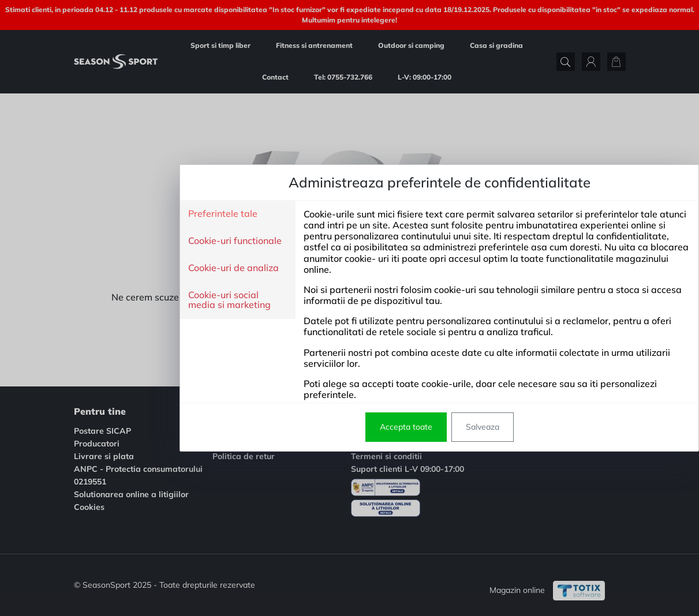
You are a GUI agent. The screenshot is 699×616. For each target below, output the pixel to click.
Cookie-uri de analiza (143, 268)
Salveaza (393, 427)
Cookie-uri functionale (145, 241)
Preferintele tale (133, 214)
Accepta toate (316, 427)
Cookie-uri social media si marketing (139, 300)
